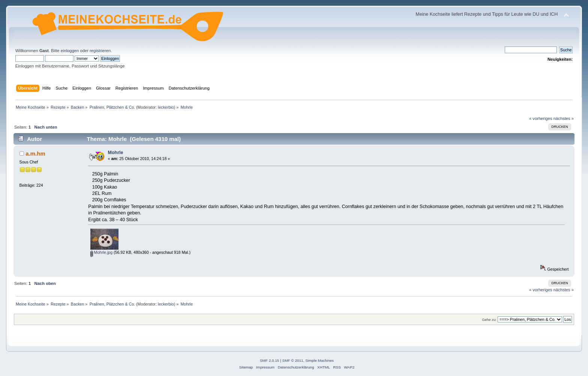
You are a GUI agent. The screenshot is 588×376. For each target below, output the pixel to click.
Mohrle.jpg (101, 252)
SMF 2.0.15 (270, 360)
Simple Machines (319, 360)
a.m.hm (35, 154)
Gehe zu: (489, 320)
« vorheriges (541, 118)
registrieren (100, 51)
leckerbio (166, 107)
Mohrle (116, 153)
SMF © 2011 (293, 360)
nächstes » (564, 118)
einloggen (70, 51)
